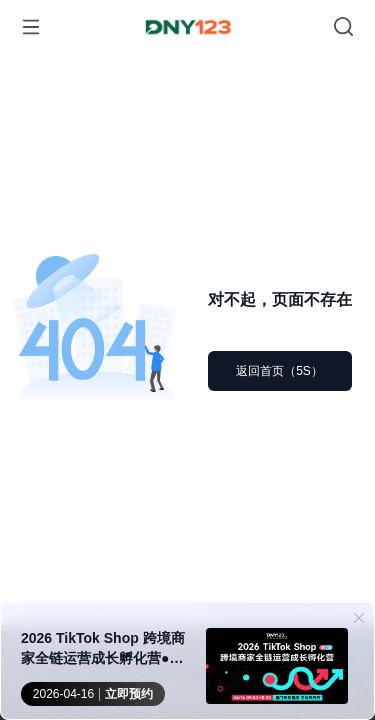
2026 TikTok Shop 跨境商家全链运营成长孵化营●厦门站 (103, 649)
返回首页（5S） (279, 371)
